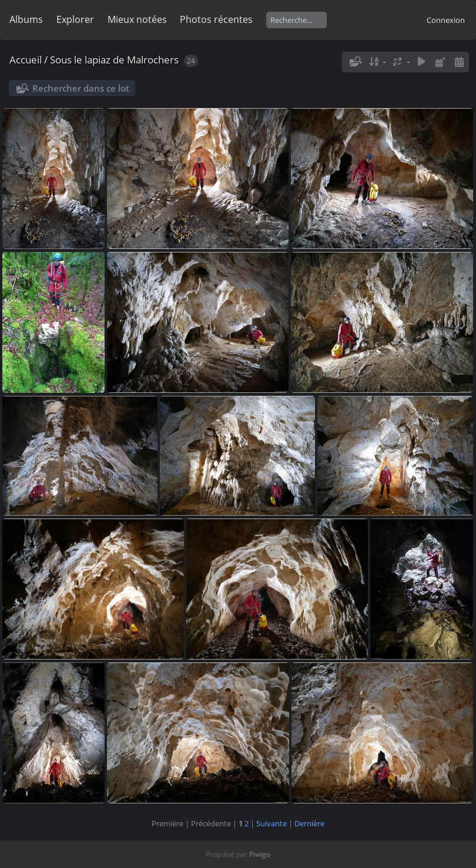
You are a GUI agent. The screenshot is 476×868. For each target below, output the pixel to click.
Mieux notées (137, 19)
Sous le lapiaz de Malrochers (114, 60)
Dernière (309, 823)
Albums (26, 19)
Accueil (26, 60)
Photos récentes (216, 19)
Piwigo (260, 854)
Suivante (271, 823)
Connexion (446, 20)
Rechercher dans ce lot (81, 88)
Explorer (75, 19)
